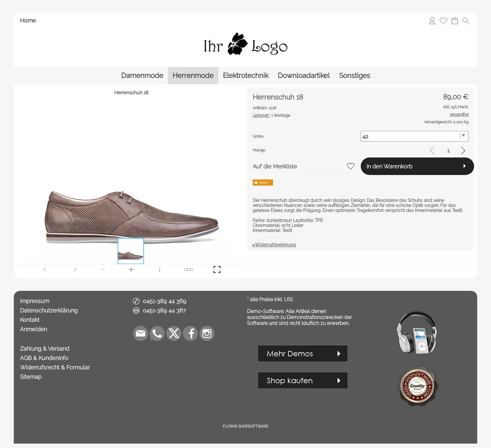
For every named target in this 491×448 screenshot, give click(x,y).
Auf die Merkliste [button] (275, 166)
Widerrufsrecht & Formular (55, 367)
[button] (466, 21)
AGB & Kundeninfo (44, 358)
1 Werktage (271, 116)
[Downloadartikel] (304, 76)
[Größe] (415, 136)
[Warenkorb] (455, 21)
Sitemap (31, 377)
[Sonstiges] (355, 76)
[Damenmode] (142, 76)
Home (28, 21)
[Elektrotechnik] (246, 76)
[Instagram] (207, 333)
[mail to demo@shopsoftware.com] (141, 333)
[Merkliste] (443, 21)
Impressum (35, 301)
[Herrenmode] (193, 76)
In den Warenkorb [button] (389, 166)
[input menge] (448, 150)
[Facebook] (190, 333)
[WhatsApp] (157, 333)
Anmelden (34, 329)
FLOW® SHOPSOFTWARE (246, 426)
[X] (174, 333)
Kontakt (30, 320)
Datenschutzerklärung (49, 310)
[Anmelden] (432, 21)
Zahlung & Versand (45, 349)
